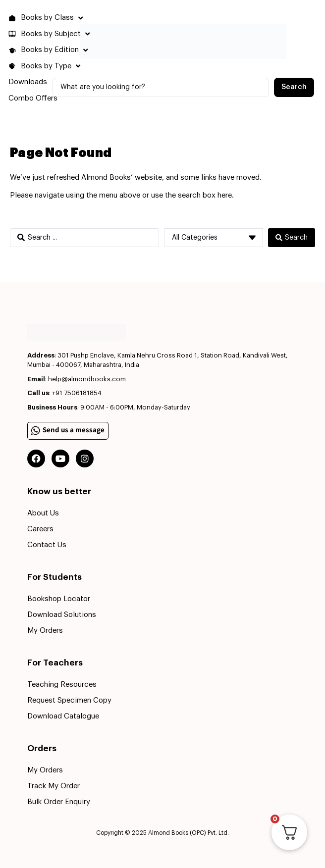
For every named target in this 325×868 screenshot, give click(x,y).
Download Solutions (62, 615)
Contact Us (47, 545)
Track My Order (54, 786)
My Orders (45, 631)
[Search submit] (294, 87)
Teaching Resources (62, 685)
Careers (40, 529)
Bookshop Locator (59, 599)
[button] (47, 18)
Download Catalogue (63, 716)
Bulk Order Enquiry (59, 802)
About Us (43, 513)
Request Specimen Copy (69, 700)
